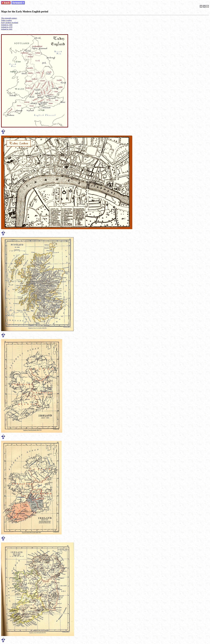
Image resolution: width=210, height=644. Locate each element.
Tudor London (6, 20)
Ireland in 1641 (7, 29)
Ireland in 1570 (7, 27)
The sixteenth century (9, 18)
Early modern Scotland (10, 22)
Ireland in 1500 (7, 25)
